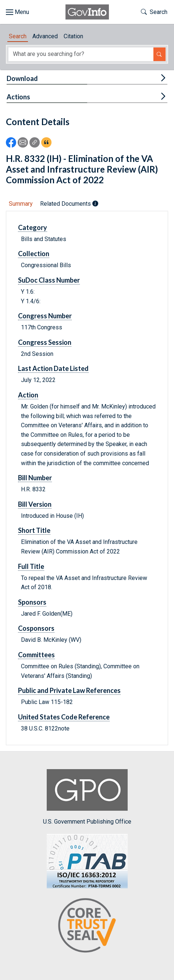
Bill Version (35, 504)
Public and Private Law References (69, 690)
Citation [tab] (73, 36)
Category (33, 227)
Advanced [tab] (45, 36)
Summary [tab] (21, 204)
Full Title (31, 566)
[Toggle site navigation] (17, 12)
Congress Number (45, 316)
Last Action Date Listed (53, 368)
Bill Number (35, 478)
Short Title (34, 530)
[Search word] (81, 54)
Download (22, 78)
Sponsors (32, 602)
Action (28, 395)
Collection (34, 254)
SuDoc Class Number (49, 280)
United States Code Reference (64, 717)
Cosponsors (36, 628)
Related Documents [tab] (69, 204)
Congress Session (45, 342)
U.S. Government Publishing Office (87, 797)
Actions (18, 97)
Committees (36, 655)
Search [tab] (18, 36)
